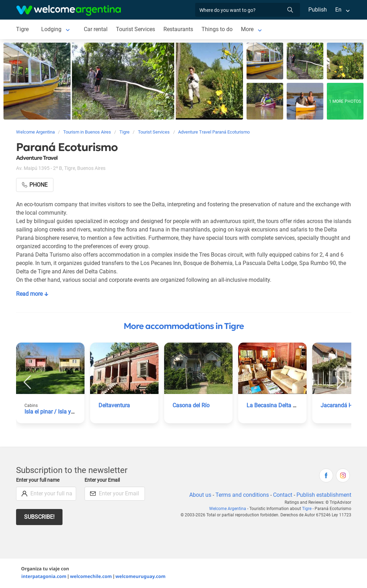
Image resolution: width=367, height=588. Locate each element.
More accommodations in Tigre (184, 326)
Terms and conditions (241, 495)
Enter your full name (39, 480)
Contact (282, 495)
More (248, 29)
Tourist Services (136, 29)
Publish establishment (324, 495)
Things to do (218, 29)
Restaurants (179, 29)
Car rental (96, 29)
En (338, 10)
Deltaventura (114, 405)
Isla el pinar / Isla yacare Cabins (64, 412)
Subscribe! (40, 517)
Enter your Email (103, 480)
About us (199, 495)
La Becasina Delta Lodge (277, 405)
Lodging (51, 29)
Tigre (22, 29)
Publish (318, 10)
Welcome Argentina (230, 509)
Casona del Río (191, 405)
